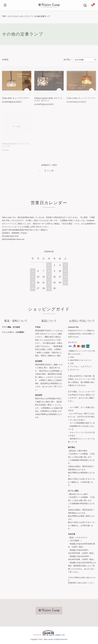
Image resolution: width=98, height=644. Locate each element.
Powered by (49, 633)
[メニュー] (5, 5)
